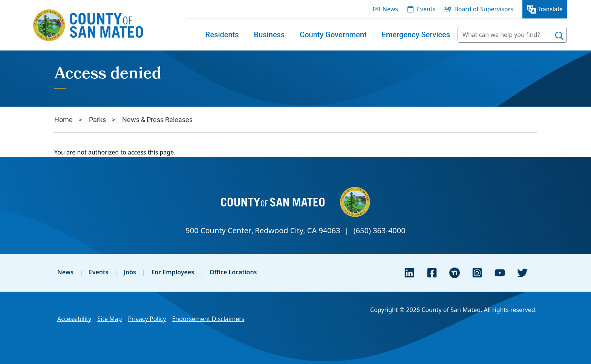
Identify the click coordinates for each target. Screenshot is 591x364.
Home (64, 119)
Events (99, 272)
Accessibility (74, 319)
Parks (97, 119)
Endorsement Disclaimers (208, 319)
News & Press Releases (157, 119)
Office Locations (233, 272)
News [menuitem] (390, 9)
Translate (550, 9)
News (65, 272)
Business (269, 35)
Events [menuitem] (426, 9)
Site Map (109, 319)
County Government (333, 35)
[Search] (559, 36)
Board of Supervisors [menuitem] (484, 9)
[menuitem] (222, 35)
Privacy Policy (147, 319)
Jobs (130, 272)
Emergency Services (416, 35)
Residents (222, 35)
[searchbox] (512, 35)
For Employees (173, 272)
